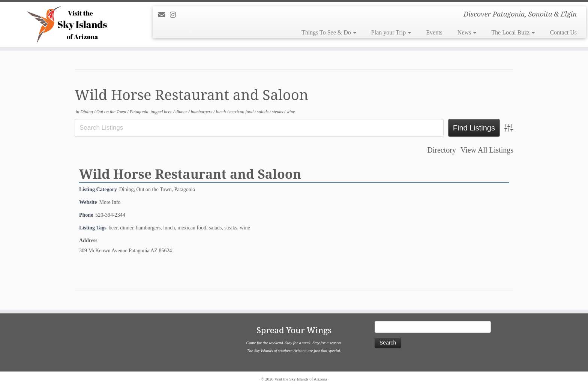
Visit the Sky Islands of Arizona (301, 379)
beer (168, 112)
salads (263, 112)
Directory (442, 150)
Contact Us (563, 32)
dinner (182, 112)
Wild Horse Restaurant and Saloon (190, 174)
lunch (222, 112)
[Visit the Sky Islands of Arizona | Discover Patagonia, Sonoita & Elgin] (68, 24)
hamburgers (202, 112)
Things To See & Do (329, 32)
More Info (110, 202)
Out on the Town (112, 112)
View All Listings (487, 150)
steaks (278, 112)
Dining (87, 112)
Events (434, 32)
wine (291, 112)
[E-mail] (164, 15)
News (467, 32)
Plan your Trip (391, 32)
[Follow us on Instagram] (175, 15)
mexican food (242, 112)
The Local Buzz (513, 32)
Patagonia (140, 112)
